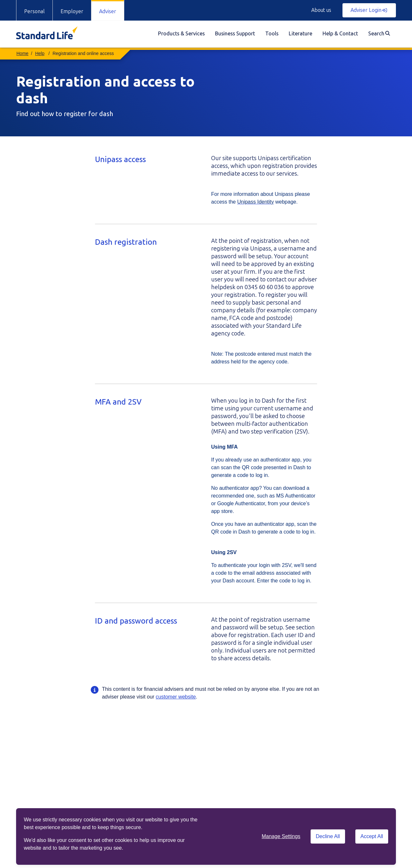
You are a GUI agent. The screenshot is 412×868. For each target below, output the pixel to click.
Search (379, 34)
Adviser (108, 11)
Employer (72, 11)
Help (40, 53)
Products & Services (181, 34)
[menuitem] (181, 34)
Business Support (235, 34)
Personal (34, 11)
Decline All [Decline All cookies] (328, 836)
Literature (300, 34)
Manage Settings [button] (281, 836)
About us (321, 10)
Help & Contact (340, 34)
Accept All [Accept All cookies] (372, 836)
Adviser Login (369, 10)
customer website (176, 697)
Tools (272, 34)
